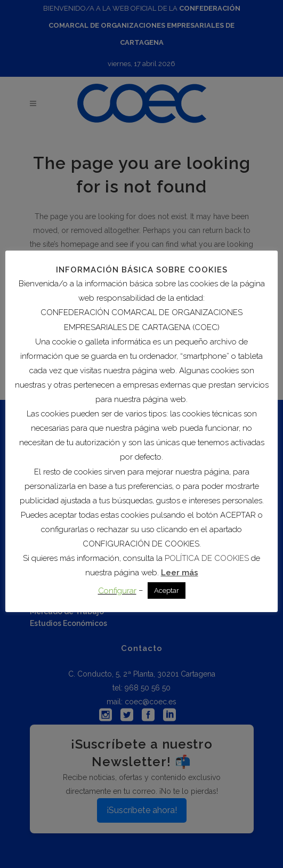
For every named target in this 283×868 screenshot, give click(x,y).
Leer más (180, 573)
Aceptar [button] (167, 590)
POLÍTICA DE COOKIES (207, 558)
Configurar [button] (117, 591)
